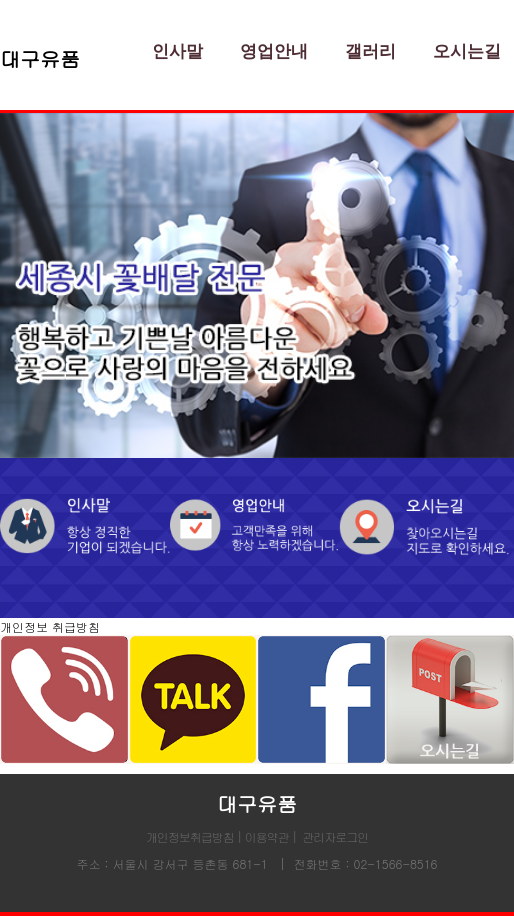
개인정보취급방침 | (195, 836)
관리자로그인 (335, 836)
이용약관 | (271, 836)
